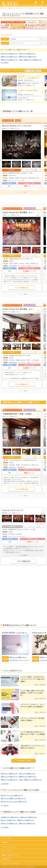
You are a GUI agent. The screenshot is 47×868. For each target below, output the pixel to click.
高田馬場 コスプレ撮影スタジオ (11, 513)
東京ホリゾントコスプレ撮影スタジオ (12, 795)
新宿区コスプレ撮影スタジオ (26, 820)
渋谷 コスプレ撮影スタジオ (10, 128)
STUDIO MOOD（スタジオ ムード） (15, 633)
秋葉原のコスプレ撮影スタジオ (28, 57)
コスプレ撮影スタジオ (18, 657)
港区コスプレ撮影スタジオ (8, 820)
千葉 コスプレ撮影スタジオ (10, 417)
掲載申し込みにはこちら (10, 855)
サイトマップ (6, 851)
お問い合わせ (6, 859)
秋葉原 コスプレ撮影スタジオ (11, 312)
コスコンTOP (6, 838)
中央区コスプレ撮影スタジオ (28, 817)
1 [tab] (19, 192)
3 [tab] (23, 192)
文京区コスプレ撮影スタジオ (9, 823)
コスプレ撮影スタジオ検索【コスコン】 (15, 8)
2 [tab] (21, 192)
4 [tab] (26, 192)
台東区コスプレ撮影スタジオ (27, 823)
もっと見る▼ (5, 62)
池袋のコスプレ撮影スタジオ (9, 57)
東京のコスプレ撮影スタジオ (9, 54)
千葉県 (11, 460)
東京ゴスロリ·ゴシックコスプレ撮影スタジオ (14, 801)
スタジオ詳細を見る (22, 288)
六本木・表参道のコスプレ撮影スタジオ (30, 60)
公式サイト (42, 524)
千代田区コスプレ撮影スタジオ (10, 817)
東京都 (11, 173)
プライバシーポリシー (9, 847)
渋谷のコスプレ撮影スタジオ (27, 54)
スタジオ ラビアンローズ (12, 510)
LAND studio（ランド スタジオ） (16, 126)
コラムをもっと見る (24, 761)
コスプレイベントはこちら (11, 863)
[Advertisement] (23, 598)
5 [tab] (28, 192)
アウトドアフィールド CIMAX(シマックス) (20, 414)
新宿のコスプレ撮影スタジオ (9, 60)
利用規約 (5, 842)
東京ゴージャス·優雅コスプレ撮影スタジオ (13, 798)
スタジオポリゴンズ (11, 309)
